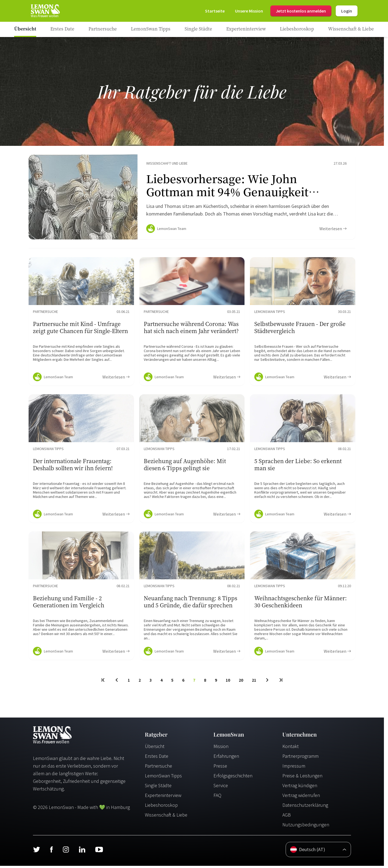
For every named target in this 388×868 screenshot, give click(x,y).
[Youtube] (99, 852)
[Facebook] (51, 852)
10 (228, 682)
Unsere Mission (249, 11)
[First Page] (103, 682)
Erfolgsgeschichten (233, 778)
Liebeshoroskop (161, 807)
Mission (221, 748)
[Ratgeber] (25, 29)
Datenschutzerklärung (305, 807)
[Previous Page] (117, 682)
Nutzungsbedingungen (306, 827)
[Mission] (249, 11)
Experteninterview (163, 797)
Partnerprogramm (300, 758)
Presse (220, 768)
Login (347, 11)
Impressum (294, 768)
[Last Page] (281, 682)
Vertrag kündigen (300, 788)
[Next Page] (267, 682)
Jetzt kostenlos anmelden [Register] (301, 11)
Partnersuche (158, 768)
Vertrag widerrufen (301, 797)
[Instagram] (66, 852)
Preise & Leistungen (302, 778)
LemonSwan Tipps (163, 778)
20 (241, 682)
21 (254, 682)
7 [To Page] (194, 682)
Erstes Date (157, 758)
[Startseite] (45, 11)
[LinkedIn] (82, 852)
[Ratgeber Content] (192, 198)
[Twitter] (36, 852)
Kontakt (291, 748)
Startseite (215, 11)
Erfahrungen (226, 758)
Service (221, 788)
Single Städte (158, 788)
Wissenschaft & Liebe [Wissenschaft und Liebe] (166, 817)
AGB (287, 817)
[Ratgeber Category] (62, 29)
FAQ (217, 797)
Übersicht (155, 748)
